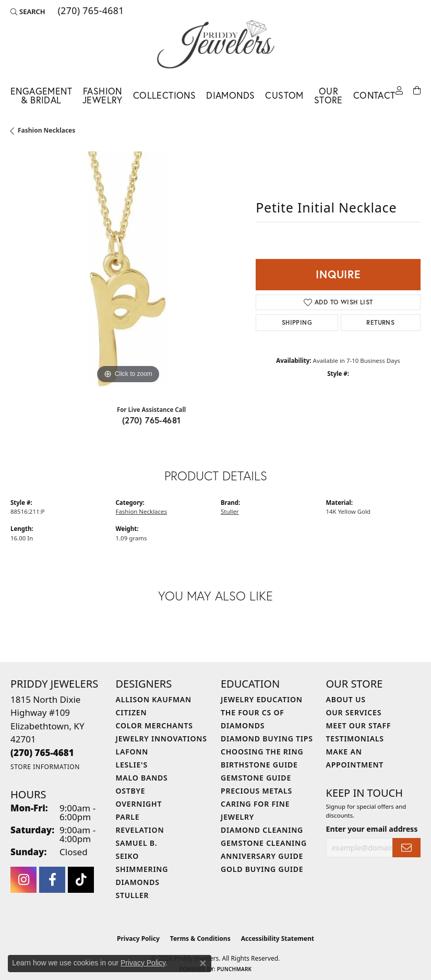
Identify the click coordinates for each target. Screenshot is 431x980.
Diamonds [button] (230, 95)
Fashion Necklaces (46, 130)
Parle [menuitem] (128, 817)
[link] (90, 11)
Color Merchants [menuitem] (154, 725)
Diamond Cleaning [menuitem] (262, 830)
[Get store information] (45, 767)
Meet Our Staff (359, 725)
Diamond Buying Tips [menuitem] (267, 739)
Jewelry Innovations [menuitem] (161, 739)
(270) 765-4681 (152, 420)
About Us (346, 699)
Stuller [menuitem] (133, 895)
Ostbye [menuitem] (131, 791)
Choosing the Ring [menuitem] (262, 752)
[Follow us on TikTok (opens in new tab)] (81, 880)
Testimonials (355, 739)
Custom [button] (284, 95)
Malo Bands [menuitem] (142, 778)
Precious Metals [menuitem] (256, 791)
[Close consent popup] (203, 963)
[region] (128, 269)
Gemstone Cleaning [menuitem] (264, 843)
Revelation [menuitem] (140, 830)
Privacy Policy (138, 938)
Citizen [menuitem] (131, 712)
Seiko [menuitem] (128, 856)
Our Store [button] (328, 96)
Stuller (230, 511)
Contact (374, 95)
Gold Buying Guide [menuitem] (262, 869)
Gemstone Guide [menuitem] (256, 778)
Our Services (354, 712)
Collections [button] (164, 95)
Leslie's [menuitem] (132, 765)
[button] (28, 11)
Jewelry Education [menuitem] (262, 699)
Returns (380, 322)
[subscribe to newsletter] (406, 848)
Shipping (297, 322)
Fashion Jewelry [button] (103, 96)
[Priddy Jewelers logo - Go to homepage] (216, 44)
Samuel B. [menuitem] (137, 843)
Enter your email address (372, 829)
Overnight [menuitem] (139, 804)
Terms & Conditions (200, 938)
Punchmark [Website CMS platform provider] (235, 969)
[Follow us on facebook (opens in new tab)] (52, 880)
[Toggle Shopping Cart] (417, 91)
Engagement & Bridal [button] (41, 96)
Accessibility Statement (278, 938)
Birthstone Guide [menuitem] (259, 765)
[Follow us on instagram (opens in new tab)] (23, 880)
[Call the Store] (42, 753)
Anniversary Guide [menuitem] (262, 856)
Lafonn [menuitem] (132, 752)
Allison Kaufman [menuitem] (154, 699)
